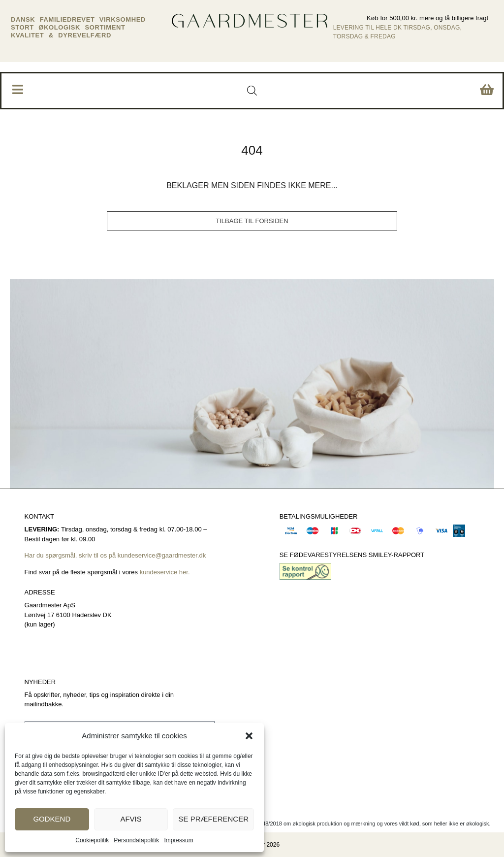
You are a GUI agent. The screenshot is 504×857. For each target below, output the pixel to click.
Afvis (131, 819)
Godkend (52, 819)
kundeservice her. (166, 572)
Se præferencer (213, 819)
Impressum (178, 840)
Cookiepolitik (92, 840)
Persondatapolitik (136, 840)
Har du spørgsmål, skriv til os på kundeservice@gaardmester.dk (115, 555)
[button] (249, 736)
